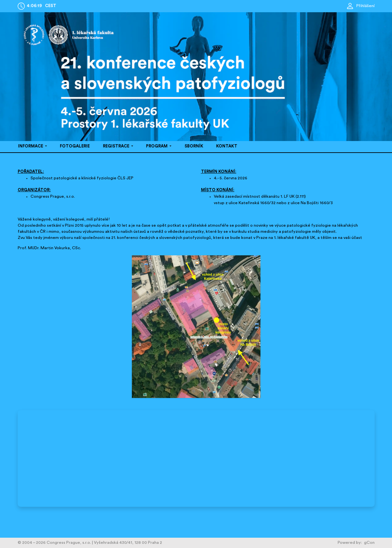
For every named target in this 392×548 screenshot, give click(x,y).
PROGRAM (157, 146)
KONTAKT (227, 146)
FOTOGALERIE (75, 146)
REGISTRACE (117, 146)
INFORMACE (31, 146)
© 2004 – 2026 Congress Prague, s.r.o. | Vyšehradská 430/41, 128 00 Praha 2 (90, 543)
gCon (369, 543)
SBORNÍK (194, 146)
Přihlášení (360, 6)
